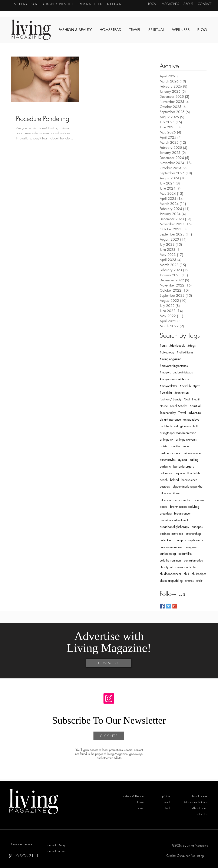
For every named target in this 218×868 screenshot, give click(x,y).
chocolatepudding (171, 581)
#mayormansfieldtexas (174, 379)
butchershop (193, 534)
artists (163, 446)
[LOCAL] (153, 4)
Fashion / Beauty (171, 399)
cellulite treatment (171, 560)
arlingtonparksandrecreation (178, 433)
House (164, 406)
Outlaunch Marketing (190, 856)
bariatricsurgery (184, 466)
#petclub (185, 386)
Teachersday (168, 413)
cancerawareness (171, 547)
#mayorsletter (168, 386)
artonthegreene (179, 446)
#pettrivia (166, 392)
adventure (195, 413)
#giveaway (167, 352)
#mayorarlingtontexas (174, 366)
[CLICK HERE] (109, 736)
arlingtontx (166, 439)
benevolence (189, 480)
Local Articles (179, 406)
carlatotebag (168, 554)
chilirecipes (199, 574)
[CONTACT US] (109, 663)
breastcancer (182, 513)
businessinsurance (171, 534)
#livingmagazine (170, 359)
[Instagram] (109, 699)
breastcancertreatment (174, 520)
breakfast (166, 513)
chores (189, 581)
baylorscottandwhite (187, 473)
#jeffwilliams (185, 352)
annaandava (191, 419)
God (187, 399)
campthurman (194, 540)
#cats (163, 345)
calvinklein (166, 540)
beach (164, 480)
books (164, 507)
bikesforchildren (170, 493)
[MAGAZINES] (170, 4)
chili (186, 574)
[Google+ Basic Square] (175, 606)
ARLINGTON (26, 4)
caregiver (191, 547)
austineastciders (170, 453)
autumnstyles (168, 460)
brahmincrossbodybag (185, 507)
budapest (197, 527)
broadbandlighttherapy (174, 527)
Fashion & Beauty (27, 110)
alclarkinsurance (170, 419)
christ (200, 581)
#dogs (191, 345)
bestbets (165, 486)
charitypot (166, 567)
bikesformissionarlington (175, 500)
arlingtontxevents (186, 439)
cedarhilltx (185, 554)
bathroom (166, 473)
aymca (183, 460)
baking (194, 460)
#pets (197, 386)
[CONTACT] (205, 4)
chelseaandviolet (186, 567)
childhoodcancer (170, 574)
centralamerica (194, 560)
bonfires (199, 500)
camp (179, 540)
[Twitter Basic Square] (169, 606)
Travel (182, 413)
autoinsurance (192, 453)
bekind (174, 480)
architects (166, 426)
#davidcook (177, 345)
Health (196, 399)
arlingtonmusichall (186, 426)
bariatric (165, 466)
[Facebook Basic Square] (162, 606)
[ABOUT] (188, 4)
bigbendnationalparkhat (188, 486)
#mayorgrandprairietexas (176, 372)
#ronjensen (181, 392)
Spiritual (195, 406)
